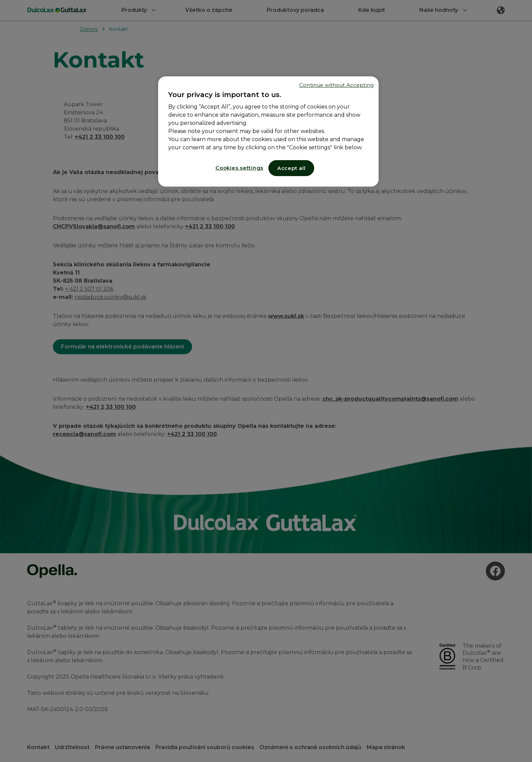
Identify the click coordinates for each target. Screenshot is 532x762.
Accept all (291, 168)
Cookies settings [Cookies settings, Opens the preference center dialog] (239, 168)
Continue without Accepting (336, 85)
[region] (268, 131)
